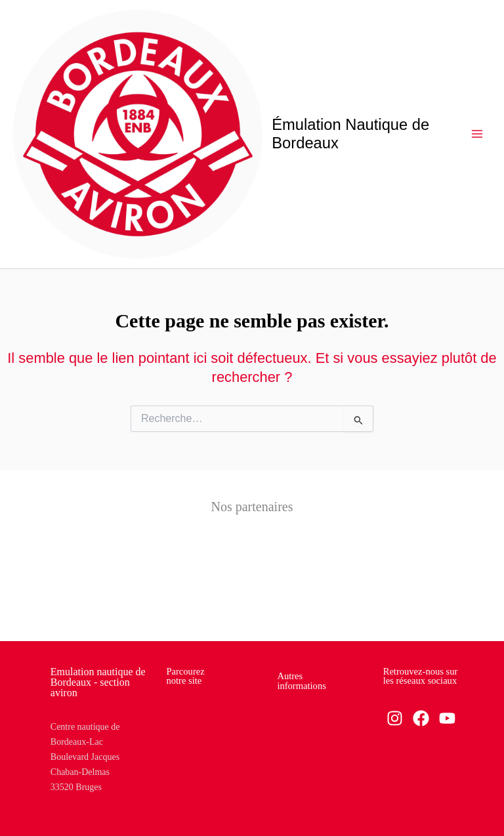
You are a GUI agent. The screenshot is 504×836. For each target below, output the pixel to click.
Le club (180, 749)
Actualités (185, 711)
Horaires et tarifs (197, 730)
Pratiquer (183, 768)
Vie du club (187, 787)
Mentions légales (308, 716)
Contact (291, 735)
